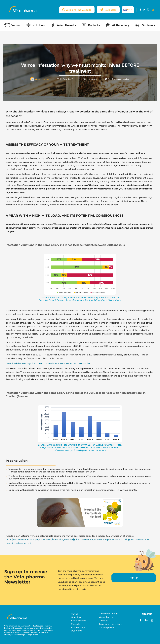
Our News (149, 25)
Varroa (16, 25)
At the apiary (121, 25)
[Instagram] (148, 10)
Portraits (95, 25)
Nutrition (39, 25)
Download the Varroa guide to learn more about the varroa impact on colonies (48, 363)
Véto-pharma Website (72, 10)
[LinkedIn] (144, 10)
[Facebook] (140, 10)
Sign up (134, 578)
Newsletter (107, 10)
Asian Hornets (67, 25)
